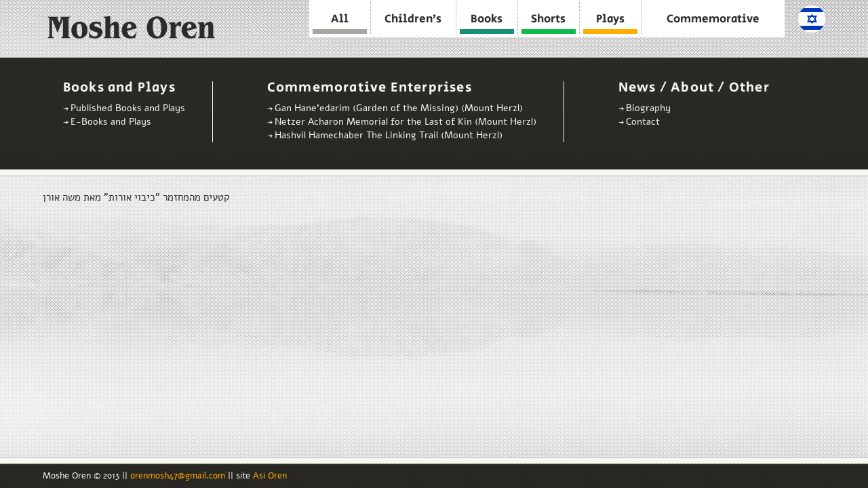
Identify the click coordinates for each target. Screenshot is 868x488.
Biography (648, 108)
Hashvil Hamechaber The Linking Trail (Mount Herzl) (389, 135)
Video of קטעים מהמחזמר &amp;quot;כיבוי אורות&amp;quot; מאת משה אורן (199, 329)
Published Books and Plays (128, 108)
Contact (643, 122)
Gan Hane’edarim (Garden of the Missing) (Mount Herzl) (399, 108)
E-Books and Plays (111, 122)
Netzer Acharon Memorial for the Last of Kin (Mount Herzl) (406, 122)
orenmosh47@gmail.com (179, 476)
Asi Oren (270, 476)
